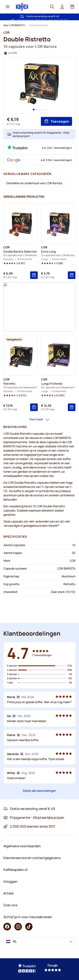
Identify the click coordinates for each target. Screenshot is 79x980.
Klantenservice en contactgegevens (32, 858)
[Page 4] (43, 110)
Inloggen (10, 881)
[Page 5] (46, 110)
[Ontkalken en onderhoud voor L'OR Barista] (34, 183)
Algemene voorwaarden (22, 846)
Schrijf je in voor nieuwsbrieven (28, 917)
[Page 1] (34, 110)
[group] (10, 53)
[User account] (62, 7)
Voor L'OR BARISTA (14, 25)
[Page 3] (40, 110)
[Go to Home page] (22, 7)
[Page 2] (37, 110)
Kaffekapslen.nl (15, 870)
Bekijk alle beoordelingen (39, 791)
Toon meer (40, 420)
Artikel (8, 893)
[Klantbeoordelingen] (39, 738)
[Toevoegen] (56, 121)
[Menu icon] (8, 7)
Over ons (10, 905)
